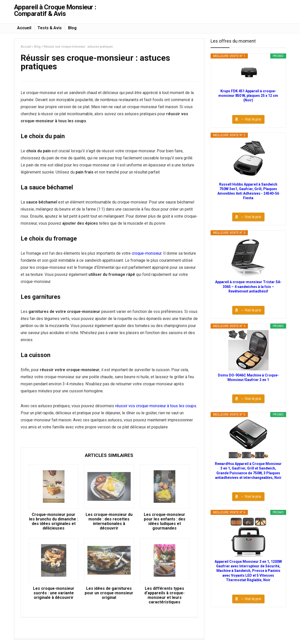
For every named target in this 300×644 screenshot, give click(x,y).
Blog (72, 28)
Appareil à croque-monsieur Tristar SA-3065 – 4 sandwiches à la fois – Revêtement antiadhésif (248, 286)
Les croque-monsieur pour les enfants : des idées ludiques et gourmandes (165, 521)
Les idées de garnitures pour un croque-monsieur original (109, 593)
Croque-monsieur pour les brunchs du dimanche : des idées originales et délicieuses (54, 521)
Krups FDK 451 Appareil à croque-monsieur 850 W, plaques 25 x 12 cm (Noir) (248, 96)
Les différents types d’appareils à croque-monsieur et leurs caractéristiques (164, 595)
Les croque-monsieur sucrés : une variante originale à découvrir (54, 593)
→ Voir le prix (251, 119)
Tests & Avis (50, 28)
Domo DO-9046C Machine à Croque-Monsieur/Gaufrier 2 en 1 (248, 377)
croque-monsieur (147, 253)
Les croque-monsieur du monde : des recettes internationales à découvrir (109, 521)
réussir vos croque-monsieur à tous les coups (156, 406)
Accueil (24, 28)
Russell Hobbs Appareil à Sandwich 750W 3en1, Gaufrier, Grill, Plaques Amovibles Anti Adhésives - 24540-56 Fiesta (248, 191)
